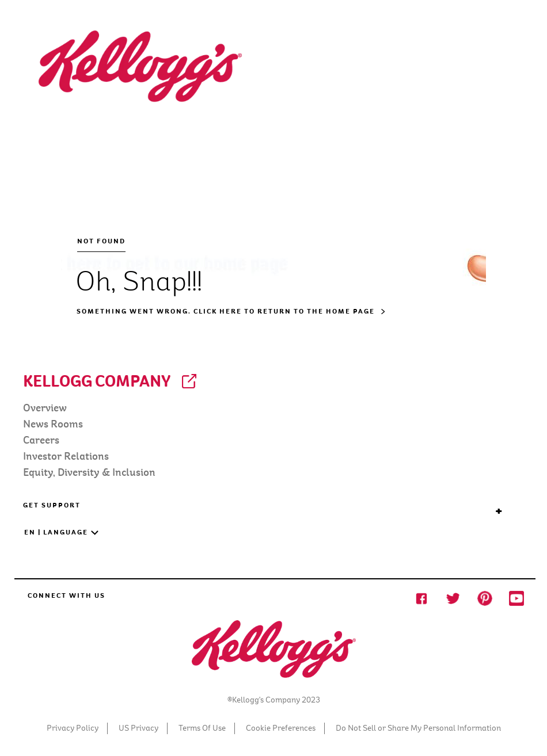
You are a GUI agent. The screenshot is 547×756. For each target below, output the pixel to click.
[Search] (450, 47)
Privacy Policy (73, 728)
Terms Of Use (202, 728)
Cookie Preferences (281, 728)
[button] (254, 538)
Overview (45, 408)
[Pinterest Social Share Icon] (485, 598)
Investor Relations (66, 457)
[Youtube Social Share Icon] (516, 598)
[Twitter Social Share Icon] (453, 598)
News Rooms (53, 424)
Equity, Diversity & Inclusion (89, 473)
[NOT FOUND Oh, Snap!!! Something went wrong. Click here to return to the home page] (273, 173)
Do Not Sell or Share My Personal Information (418, 728)
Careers (41, 440)
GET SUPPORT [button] (263, 505)
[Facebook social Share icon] (421, 598)
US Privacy (138, 728)
